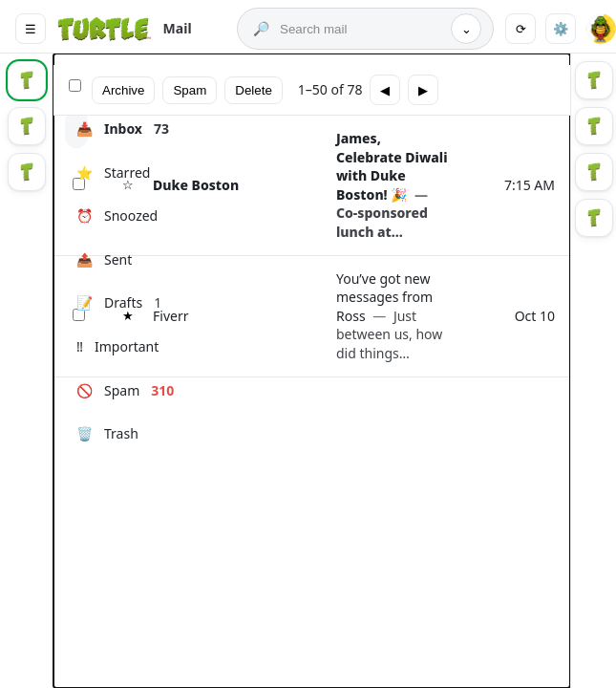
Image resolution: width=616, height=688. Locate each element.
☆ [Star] (128, 185)
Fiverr (170, 316)
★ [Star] (128, 316)
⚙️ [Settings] (561, 29)
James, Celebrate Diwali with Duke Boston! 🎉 (392, 185)
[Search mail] (361, 29)
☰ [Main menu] (31, 29)
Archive (123, 90)
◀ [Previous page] (385, 90)
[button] (601, 29)
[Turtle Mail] (124, 29)
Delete (254, 90)
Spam (190, 90)
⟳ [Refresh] (521, 29)
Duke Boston (196, 185)
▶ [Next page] (423, 90)
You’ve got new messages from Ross (389, 316)
